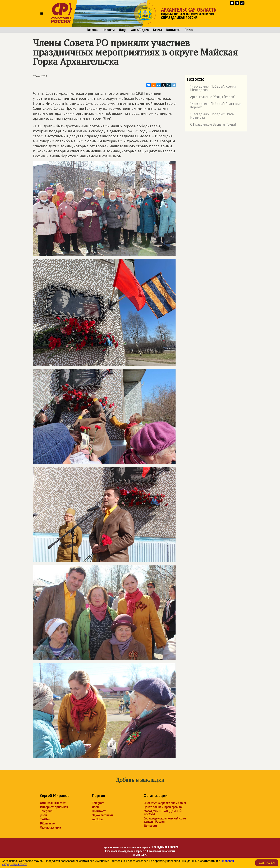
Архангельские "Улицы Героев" (211, 97)
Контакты (173, 30)
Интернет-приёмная (54, 807)
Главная (93, 30)
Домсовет (150, 826)
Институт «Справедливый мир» (165, 803)
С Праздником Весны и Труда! (211, 125)
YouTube (97, 819)
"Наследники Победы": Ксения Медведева (211, 88)
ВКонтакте (47, 823)
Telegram (46, 811)
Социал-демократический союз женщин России (165, 820)
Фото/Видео (140, 30)
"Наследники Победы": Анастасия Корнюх (214, 106)
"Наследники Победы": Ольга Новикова (210, 116)
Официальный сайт (53, 803)
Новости (109, 30)
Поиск (189, 30)
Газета (157, 30)
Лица (123, 30)
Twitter (45, 819)
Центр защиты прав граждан (163, 807)
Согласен (267, 863)
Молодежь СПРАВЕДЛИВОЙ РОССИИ (163, 813)
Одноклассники (50, 827)
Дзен (43, 815)
